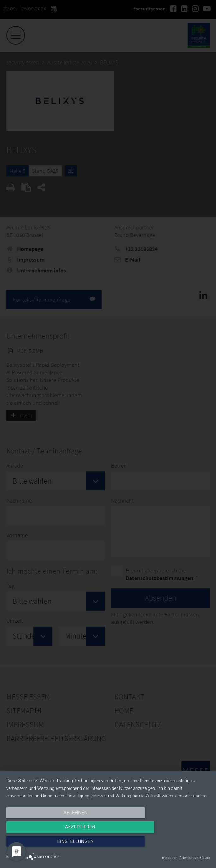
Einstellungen (179, 845)
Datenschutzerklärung (195, 858)
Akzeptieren (108, 845)
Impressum (169, 858)
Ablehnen (37, 845)
